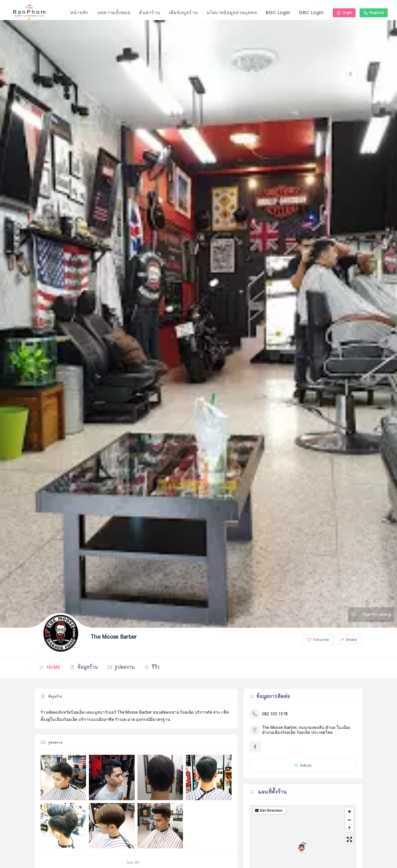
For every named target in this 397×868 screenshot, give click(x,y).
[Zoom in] (349, 812)
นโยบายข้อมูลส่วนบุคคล (232, 13)
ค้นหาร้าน (149, 13)
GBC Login (311, 13)
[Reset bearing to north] (349, 828)
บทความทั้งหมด (113, 13)
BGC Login (278, 13)
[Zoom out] (349, 820)
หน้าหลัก (79, 13)
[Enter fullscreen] (349, 839)
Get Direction (271, 811)
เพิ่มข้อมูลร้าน (183, 13)
